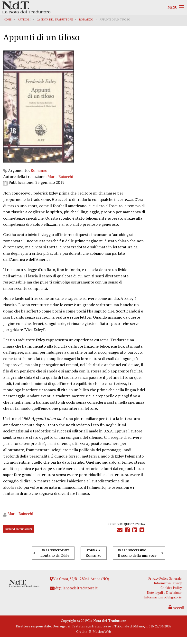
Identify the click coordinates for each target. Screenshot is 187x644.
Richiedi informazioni (19, 531)
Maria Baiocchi (61, 65)
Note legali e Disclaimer (166, 598)
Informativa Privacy (169, 588)
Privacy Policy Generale (167, 584)
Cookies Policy (173, 593)
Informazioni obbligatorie (165, 602)
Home (8, 20)
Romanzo (87, 20)
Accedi (176, 613)
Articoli (25, 20)
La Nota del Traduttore (55, 20)
